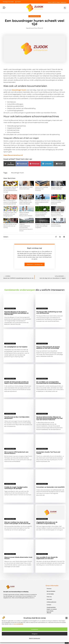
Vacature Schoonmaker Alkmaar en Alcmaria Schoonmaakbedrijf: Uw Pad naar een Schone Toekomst (49, 418)
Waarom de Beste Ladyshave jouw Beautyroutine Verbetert (26, 214)
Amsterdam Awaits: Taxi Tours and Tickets (48, 453)
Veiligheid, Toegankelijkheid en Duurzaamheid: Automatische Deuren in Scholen (26, 228)
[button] (66, 619)
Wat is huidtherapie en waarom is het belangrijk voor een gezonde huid (10, 202)
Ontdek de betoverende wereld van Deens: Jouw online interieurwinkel (16, 383)
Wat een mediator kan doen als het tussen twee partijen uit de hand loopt (17, 523)
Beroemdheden (51, 591)
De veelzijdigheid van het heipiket (16, 347)
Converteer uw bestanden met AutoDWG (50, 487)
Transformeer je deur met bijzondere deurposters (17, 418)
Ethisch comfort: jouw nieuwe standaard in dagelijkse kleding (41, 214)
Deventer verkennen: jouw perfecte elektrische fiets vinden (42, 202)
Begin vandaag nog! (34, 248)
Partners (49, 589)
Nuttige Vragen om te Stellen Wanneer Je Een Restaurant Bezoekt (26, 202)
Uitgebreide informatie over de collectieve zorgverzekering (47, 523)
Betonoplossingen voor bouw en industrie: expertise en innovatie (57, 214)
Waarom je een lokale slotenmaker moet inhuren (18, 558)
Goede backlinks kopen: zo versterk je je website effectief (52, 610)
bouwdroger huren (19, 90)
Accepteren (35, 630)
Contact (49, 605)
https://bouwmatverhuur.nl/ (13, 155)
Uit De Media (50, 594)
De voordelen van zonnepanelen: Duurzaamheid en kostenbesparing (48, 383)
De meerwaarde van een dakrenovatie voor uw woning (10, 226)
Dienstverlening (35, 16)
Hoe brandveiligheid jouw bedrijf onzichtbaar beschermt (58, 202)
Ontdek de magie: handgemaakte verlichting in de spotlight (16, 488)
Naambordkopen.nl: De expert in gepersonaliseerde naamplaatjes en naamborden (16, 313)
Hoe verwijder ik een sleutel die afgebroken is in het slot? (47, 558)
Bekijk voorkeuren (35, 639)
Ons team (49, 599)
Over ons (49, 597)
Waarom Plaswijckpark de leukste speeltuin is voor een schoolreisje (48, 347)
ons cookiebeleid (18, 625)
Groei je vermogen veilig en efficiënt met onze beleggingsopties (10, 214)
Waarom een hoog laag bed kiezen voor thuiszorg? (42, 189)
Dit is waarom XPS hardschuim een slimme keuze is (16, 453)
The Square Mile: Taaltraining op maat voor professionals (49, 312)
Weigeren (35, 635)
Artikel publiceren (51, 602)
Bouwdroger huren (18, 173)
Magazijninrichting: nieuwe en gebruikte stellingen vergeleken (42, 226)
